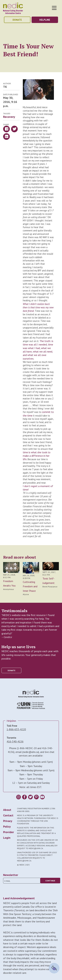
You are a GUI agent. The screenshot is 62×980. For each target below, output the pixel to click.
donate (17, 20)
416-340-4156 (15, 741)
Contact (8, 815)
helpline (45, 20)
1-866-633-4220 (16, 729)
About (7, 810)
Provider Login (9, 835)
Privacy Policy (8, 824)
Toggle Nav (54, 8)
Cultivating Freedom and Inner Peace (30, 586)
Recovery (9, 117)
